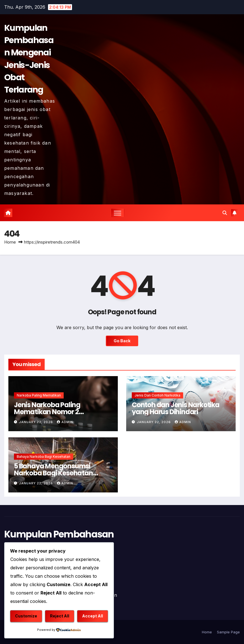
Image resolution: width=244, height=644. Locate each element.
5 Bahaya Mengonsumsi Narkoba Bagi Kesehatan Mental (53, 473)
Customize (26, 616)
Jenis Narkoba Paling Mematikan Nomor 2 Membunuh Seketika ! (48, 412)
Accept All (93, 616)
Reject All (60, 616)
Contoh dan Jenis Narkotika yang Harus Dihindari (176, 408)
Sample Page (228, 632)
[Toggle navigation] (118, 213)
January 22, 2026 (37, 422)
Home (10, 242)
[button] (225, 213)
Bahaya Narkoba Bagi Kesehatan (44, 457)
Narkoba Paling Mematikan (39, 395)
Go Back (122, 341)
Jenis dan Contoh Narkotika (157, 395)
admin (65, 422)
